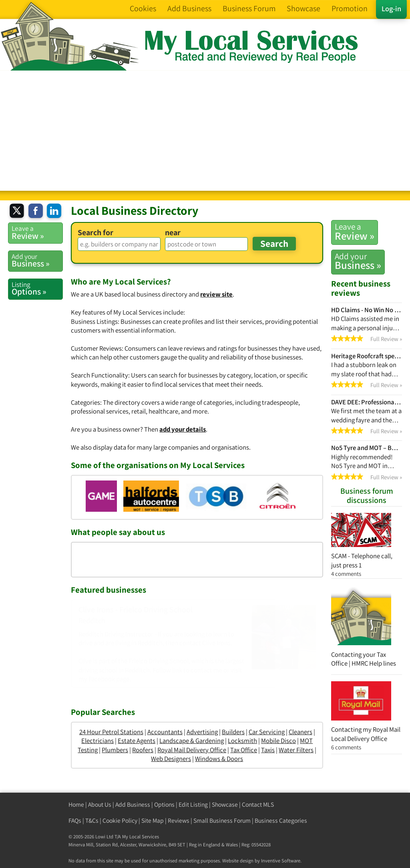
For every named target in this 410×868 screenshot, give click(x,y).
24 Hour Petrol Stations (111, 732)
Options (164, 804)
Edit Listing (193, 804)
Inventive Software (281, 861)
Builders (233, 732)
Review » (355, 232)
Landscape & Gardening (192, 741)
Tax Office (244, 750)
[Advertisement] (205, 131)
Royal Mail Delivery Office (192, 750)
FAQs (75, 821)
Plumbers (115, 750)
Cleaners (300, 732)
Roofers (143, 750)
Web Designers (171, 759)
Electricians (97, 741)
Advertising (202, 732)
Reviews (179, 821)
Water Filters (296, 750)
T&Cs (92, 821)
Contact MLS (258, 804)
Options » (37, 289)
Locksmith (242, 741)
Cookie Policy (120, 821)
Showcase (225, 804)
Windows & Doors (219, 759)
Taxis (268, 750)
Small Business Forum (222, 821)
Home (76, 804)
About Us (100, 804)
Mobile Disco (278, 741)
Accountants (165, 732)
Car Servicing (267, 732)
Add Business (133, 804)
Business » (358, 261)
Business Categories (281, 821)
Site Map (153, 821)
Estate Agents (137, 741)
